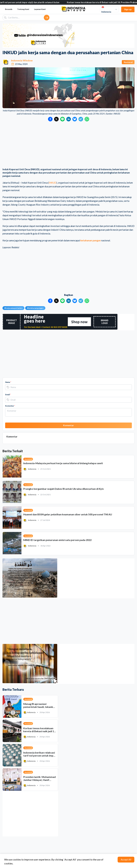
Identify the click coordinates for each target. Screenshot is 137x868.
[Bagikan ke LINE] (62, 119)
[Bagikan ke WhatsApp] (87, 119)
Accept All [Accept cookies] (126, 860)
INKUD (53, 183)
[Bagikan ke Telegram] (81, 119)
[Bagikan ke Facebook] (50, 119)
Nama (8, 382)
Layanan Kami (40, 9)
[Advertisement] (68, 145)
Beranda (9, 9)
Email (8, 395)
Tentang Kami (23, 9)
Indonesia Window (22, 60)
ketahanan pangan (91, 240)
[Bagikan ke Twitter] (56, 119)
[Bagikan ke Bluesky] (75, 119)
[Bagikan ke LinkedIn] (69, 119)
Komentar (10, 406)
